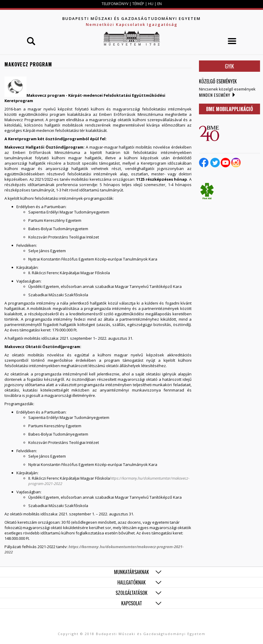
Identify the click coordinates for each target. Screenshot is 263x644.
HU (151, 4)
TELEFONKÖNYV (115, 4)
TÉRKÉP (139, 4)
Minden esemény (215, 95)
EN (159, 4)
